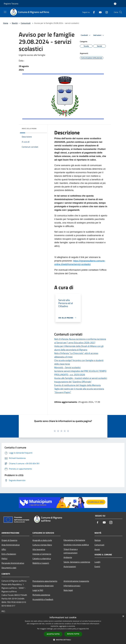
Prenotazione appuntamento (45, 581)
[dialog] (63, 629)
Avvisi (97, 549)
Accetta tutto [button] (53, 634)
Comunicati (26, 23)
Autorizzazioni (70, 566)
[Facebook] (93, 12)
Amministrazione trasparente (76, 581)
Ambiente (68, 557)
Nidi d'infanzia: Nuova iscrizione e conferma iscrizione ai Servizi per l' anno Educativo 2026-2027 (80, 341)
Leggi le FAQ (38, 590)
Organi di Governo (9, 540)
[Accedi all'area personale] (115, 4)
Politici (4, 558)
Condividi (86, 35)
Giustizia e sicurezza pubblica (76, 545)
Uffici (4, 549)
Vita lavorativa (39, 549)
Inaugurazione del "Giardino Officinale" (73, 382)
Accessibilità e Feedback (43, 599)
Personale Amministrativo (13, 563)
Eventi (97, 566)
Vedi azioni (99, 35)
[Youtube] (99, 12)
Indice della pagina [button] (29, 128)
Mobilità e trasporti (41, 563)
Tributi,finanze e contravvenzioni (71, 551)
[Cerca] (121, 12)
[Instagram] (106, 12)
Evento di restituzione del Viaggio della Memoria (77, 385)
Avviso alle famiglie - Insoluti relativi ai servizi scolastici (81, 378)
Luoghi (97, 562)
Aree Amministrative (11, 545)
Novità (15, 23)
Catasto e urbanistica (42, 558)
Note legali (68, 590)
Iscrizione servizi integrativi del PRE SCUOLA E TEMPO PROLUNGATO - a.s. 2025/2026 (80, 373)
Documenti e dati (9, 568)
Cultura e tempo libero (42, 545)
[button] (63, 640)
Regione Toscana (11, 4)
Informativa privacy (72, 586)
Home (6, 23)
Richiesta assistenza (41, 595)
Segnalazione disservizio (43, 586)
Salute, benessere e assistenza (77, 562)
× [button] (123, 616)
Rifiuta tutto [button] (73, 634)
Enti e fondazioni (9, 554)
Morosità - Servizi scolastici (67, 367)
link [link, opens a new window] (87, 629)
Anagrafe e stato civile (42, 540)
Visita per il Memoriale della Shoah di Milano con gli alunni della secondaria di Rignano (79, 348)
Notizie (98, 540)
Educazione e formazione (74, 540)
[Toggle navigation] (5, 12)
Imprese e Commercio (42, 554)
